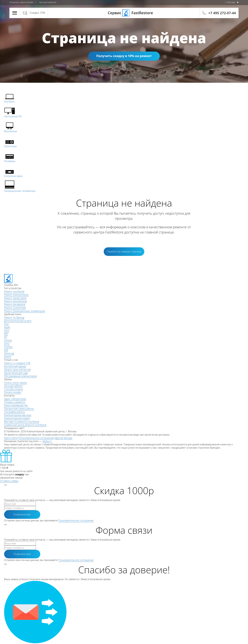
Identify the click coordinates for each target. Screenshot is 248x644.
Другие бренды (64, 438)
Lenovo (8, 340)
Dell (6, 350)
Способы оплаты (14, 389)
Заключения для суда (16, 373)
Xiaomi (8, 357)
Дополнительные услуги (18, 321)
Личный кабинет (48, 2)
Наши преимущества (16, 405)
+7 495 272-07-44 (222, 13)
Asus (7, 330)
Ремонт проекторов (15, 298)
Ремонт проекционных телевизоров (25, 311)
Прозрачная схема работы (19, 409)
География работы (15, 412)
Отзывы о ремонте (15, 402)
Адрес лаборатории (15, 399)
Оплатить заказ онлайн (22, 2)
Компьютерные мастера (18, 415)
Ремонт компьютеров (16, 295)
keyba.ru (47, 441)
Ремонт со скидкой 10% (17, 363)
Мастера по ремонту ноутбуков (22, 422)
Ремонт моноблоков (16, 301)
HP (6, 337)
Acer (7, 324)
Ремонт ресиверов (15, 304)
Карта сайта (11, 438)
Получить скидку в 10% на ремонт (124, 56)
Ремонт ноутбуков (14, 291)
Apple (7, 327)
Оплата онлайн (13, 392)
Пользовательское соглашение (36, 438)
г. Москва (230, 2)
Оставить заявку (9, 481)
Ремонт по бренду (14, 317)
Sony (7, 343)
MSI (6, 334)
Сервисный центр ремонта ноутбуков (25, 425)
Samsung (9, 353)
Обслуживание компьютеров (20, 376)
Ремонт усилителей (15, 308)
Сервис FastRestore (124, 13)
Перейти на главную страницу (124, 252)
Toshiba (8, 347)
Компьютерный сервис (17, 418)
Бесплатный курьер (15, 366)
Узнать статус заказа (16, 383)
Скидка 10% (37, 13)
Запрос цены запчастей (17, 370)
